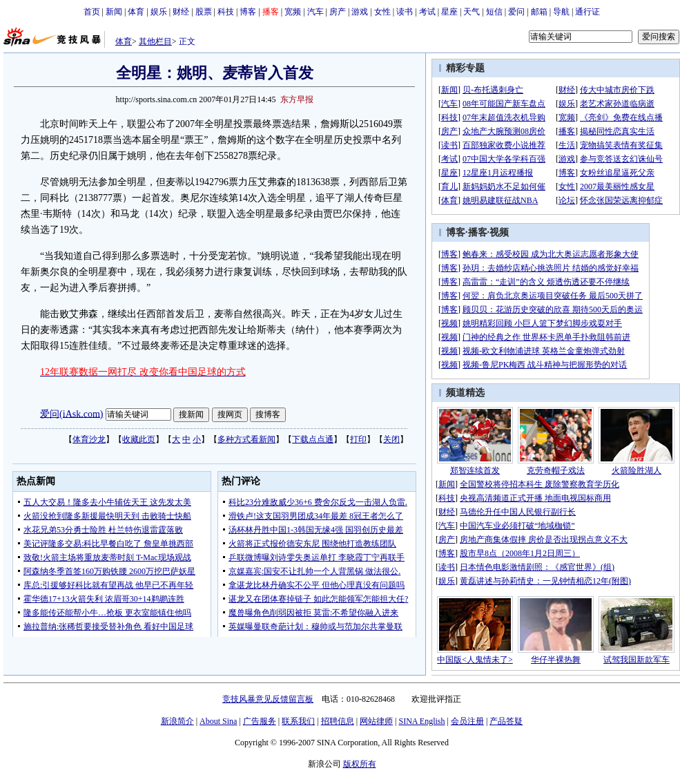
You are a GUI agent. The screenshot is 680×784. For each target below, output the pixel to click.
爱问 (516, 12)
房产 (338, 12)
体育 (136, 12)
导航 (561, 12)
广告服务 (260, 721)
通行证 (587, 12)
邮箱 (539, 12)
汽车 (315, 12)
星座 (449, 12)
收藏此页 (139, 439)
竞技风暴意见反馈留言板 (268, 699)
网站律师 (376, 721)
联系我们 (298, 721)
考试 (427, 12)
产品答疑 (506, 721)
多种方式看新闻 (246, 439)
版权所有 (360, 764)
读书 (405, 12)
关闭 (391, 439)
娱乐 (159, 12)
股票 (204, 12)
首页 (92, 12)
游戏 (360, 12)
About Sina (218, 721)
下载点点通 (313, 439)
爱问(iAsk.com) (71, 413)
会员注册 (467, 721)
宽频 (293, 12)
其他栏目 (155, 41)
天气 (472, 12)
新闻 (114, 12)
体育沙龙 (89, 439)
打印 (358, 439)
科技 (226, 12)
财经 (181, 12)
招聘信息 (338, 721)
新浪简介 (177, 721)
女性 (382, 12)
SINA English (421, 721)
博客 (248, 12)
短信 (494, 12)
